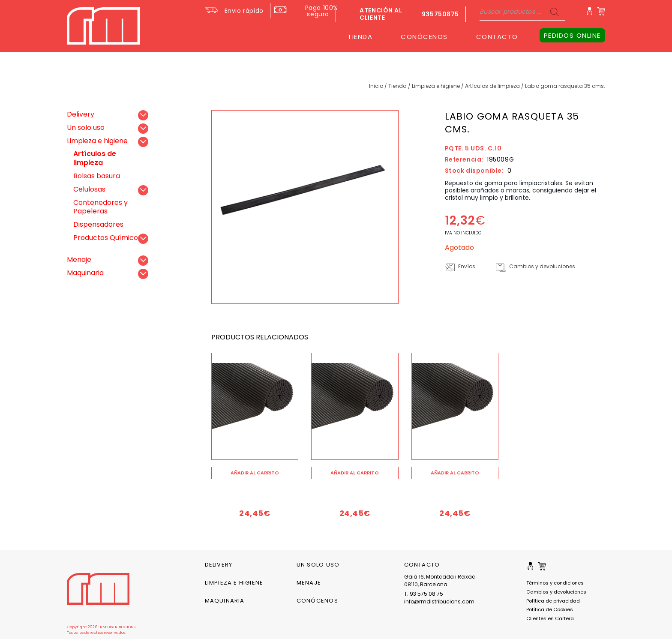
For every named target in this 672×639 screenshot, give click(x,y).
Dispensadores (98, 224)
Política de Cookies (550, 609)
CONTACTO (497, 37)
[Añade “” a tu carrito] (255, 473)
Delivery (81, 114)
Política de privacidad (553, 601)
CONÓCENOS (424, 37)
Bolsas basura (97, 176)
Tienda (397, 86)
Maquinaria (85, 273)
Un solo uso (86, 127)
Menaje (79, 259)
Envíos (467, 266)
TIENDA (360, 37)
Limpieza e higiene (436, 86)
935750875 (440, 14)
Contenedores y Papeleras (100, 207)
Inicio (376, 86)
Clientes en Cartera (550, 618)
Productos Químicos (107, 238)
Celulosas (89, 189)
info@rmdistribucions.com (439, 601)
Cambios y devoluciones (542, 266)
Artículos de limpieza (492, 86)
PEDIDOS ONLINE (572, 35)
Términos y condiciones (555, 583)
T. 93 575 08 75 (424, 594)
